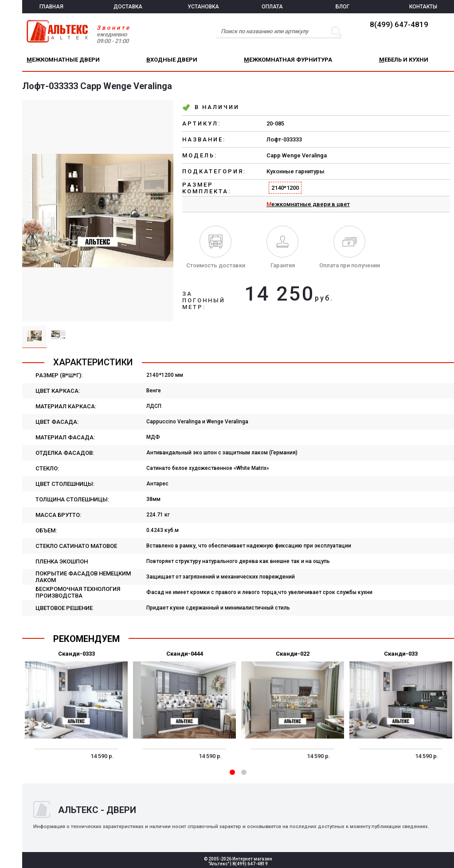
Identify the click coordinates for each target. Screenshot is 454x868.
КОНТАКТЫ (423, 7)
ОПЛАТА (272, 7)
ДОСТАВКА (128, 7)
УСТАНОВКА (203, 7)
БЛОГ (342, 7)
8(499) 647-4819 (399, 24)
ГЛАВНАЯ (51, 7)
